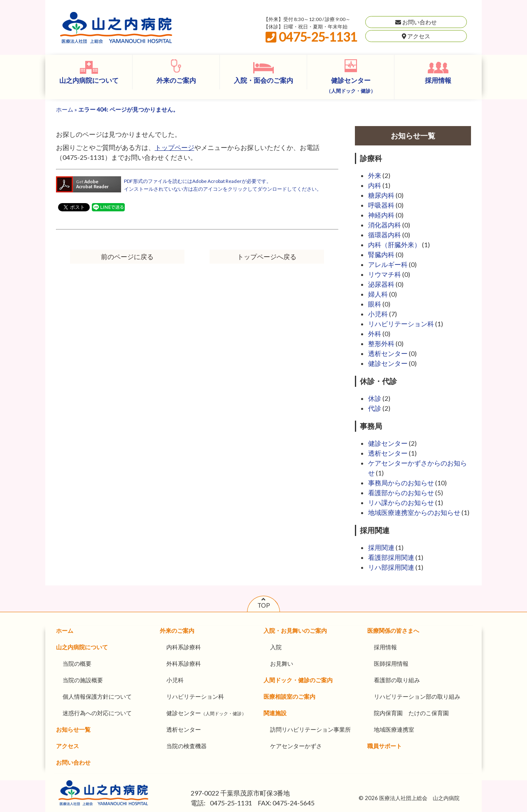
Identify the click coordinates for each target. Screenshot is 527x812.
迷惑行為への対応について (97, 713)
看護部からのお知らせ (401, 493)
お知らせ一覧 (73, 729)
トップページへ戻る (267, 256)
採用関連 (381, 547)
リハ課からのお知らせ (401, 502)
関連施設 (275, 713)
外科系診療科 (184, 663)
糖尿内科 (381, 195)
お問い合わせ (416, 22)
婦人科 (378, 294)
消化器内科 (385, 225)
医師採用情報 (391, 663)
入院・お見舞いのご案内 (295, 631)
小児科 (378, 314)
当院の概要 (77, 663)
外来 (375, 175)
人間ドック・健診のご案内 (298, 680)
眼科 (375, 304)
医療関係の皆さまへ (393, 631)
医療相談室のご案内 (289, 696)
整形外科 (381, 343)
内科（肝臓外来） (394, 245)
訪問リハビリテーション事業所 (310, 729)
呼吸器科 (381, 205)
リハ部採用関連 (391, 567)
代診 (375, 408)
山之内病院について (89, 80)
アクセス (416, 36)
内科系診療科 (184, 647)
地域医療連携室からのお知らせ (414, 512)
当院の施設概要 (83, 680)
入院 (276, 647)
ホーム (65, 109)
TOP (264, 602)
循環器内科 (385, 235)
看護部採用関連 (391, 557)
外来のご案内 (176, 80)
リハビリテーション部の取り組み (417, 696)
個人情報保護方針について (97, 696)
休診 (375, 398)
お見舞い (282, 663)
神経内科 (381, 215)
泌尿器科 (381, 284)
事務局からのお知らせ (401, 483)
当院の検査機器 (187, 746)
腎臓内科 (381, 254)
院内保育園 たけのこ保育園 (411, 713)
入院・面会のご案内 (263, 80)
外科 (375, 333)
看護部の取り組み (397, 680)
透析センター (388, 353)
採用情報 (438, 80)
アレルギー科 (388, 264)
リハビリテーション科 (401, 324)
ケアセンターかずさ (296, 746)
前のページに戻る (127, 256)
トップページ (175, 147)
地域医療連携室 (394, 729)
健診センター (351, 85)
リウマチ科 (385, 274)
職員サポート (385, 746)
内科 (375, 185)
